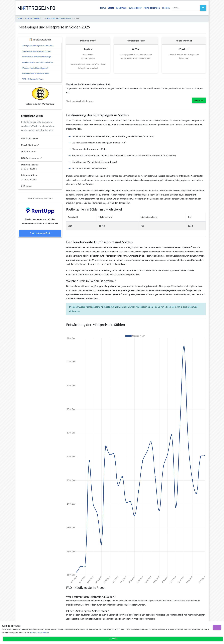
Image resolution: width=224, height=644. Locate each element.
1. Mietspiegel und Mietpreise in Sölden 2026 (37, 46)
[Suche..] (186, 8)
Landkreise (121, 8)
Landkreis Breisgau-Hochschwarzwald (57, 18)
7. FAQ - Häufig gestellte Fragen (33, 79)
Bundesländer (135, 8)
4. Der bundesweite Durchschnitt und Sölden (37, 62)
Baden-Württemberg (33, 18)
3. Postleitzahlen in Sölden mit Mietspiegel (36, 57)
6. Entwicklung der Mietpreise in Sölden (36, 73)
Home (103, 8)
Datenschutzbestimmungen (39, 633)
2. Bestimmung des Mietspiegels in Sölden (36, 51)
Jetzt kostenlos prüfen (40, 233)
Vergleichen (199, 100)
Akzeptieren (113, 639)
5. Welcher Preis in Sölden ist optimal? (35, 68)
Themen (166, 8)
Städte (111, 8)
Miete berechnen (152, 8)
